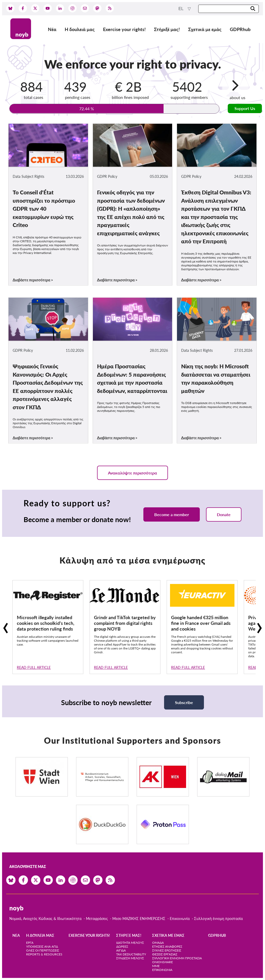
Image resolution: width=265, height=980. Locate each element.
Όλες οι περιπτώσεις (43, 950)
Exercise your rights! (124, 29)
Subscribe (184, 702)
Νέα (52, 29)
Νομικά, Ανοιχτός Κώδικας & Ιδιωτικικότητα (45, 919)
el (182, 9)
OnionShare (163, 962)
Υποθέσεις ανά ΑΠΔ (42, 946)
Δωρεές (122, 946)
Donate (224, 514)
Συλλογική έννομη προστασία (218, 919)
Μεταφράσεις (97, 919)
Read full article (34, 667)
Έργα (30, 943)
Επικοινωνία (180, 919)
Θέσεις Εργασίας (165, 954)
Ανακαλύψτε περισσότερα (132, 473)
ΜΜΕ (156, 966)
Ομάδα (158, 943)
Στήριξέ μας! (167, 29)
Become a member (172, 514)
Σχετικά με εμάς (205, 29)
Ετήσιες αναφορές (167, 946)
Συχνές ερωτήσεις (167, 950)
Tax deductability (131, 954)
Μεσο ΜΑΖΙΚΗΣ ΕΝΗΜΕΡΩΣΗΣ (139, 919)
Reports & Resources (44, 954)
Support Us (245, 108)
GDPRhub (240, 29)
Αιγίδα (121, 950)
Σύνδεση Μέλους (130, 958)
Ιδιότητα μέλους (130, 943)
